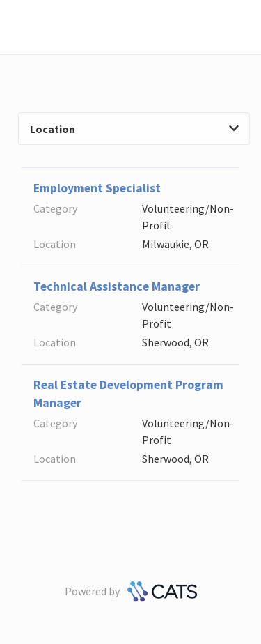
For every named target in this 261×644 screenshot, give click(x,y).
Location (134, 129)
